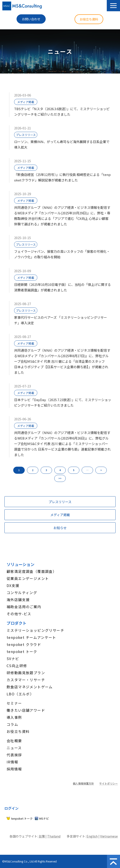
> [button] (101, 470)
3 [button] (46, 470)
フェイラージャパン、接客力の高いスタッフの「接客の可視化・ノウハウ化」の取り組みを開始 (62, 254)
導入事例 (14, 717)
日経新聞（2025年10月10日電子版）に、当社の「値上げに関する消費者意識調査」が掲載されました (63, 287)
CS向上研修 (17, 666)
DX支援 (13, 585)
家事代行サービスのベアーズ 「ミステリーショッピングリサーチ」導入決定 (61, 320)
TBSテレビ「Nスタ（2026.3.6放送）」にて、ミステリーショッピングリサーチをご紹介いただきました (62, 111)
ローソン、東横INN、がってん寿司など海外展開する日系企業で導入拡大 (62, 144)
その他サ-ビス (19, 614)
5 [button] (74, 470)
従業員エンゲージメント (28, 578)
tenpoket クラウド (24, 644)
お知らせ (60, 528)
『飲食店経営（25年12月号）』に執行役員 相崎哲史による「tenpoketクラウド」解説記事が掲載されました (62, 177)
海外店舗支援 (18, 600)
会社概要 (14, 741)
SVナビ (13, 659)
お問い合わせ (31, 19)
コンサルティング (22, 593)
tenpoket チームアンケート (31, 637)
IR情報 (12, 762)
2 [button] (33, 470)
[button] (113, 6)
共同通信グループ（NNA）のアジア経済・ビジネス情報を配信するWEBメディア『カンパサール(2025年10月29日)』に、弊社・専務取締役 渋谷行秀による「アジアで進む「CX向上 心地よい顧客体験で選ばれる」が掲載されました (62, 216)
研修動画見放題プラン (26, 673)
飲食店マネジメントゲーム (30, 687)
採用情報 (14, 769)
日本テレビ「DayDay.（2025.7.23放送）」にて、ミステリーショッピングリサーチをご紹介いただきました (63, 402)
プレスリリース (26, 135)
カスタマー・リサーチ (26, 680)
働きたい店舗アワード (26, 710)
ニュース (14, 748)
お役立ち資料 (89, 19)
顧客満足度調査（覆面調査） (32, 571)
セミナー (14, 703)
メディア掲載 (26, 102)
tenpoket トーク (22, 651)
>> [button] (60, 478)
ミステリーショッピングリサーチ (35, 630)
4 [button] (60, 470)
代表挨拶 (14, 755)
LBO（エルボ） (20, 694)
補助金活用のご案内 (24, 607)
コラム (12, 724)
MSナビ (44, 818)
